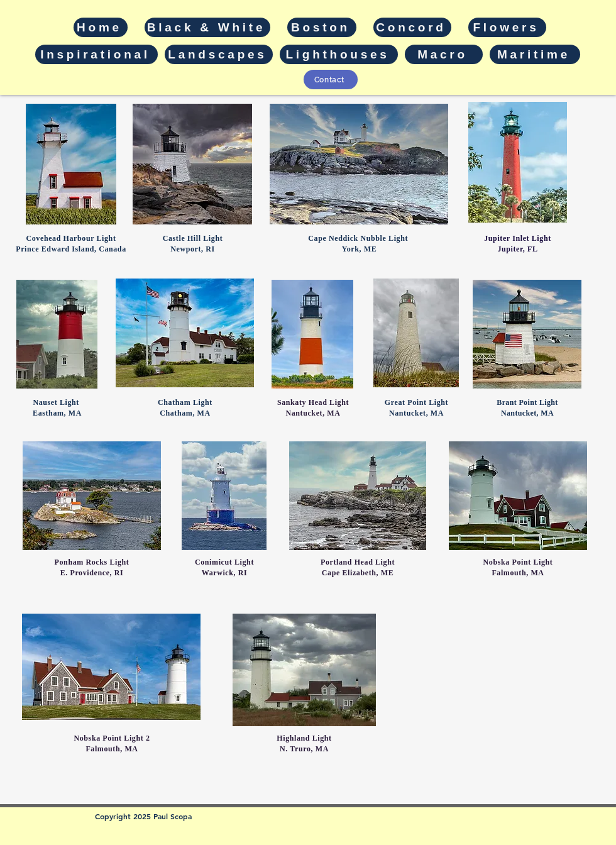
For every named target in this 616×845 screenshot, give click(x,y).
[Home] (101, 27)
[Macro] (444, 54)
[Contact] (331, 80)
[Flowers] (507, 27)
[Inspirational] (96, 54)
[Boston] (322, 27)
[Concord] (412, 27)
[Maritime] (535, 54)
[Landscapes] (219, 54)
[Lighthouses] (339, 54)
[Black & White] (207, 27)
